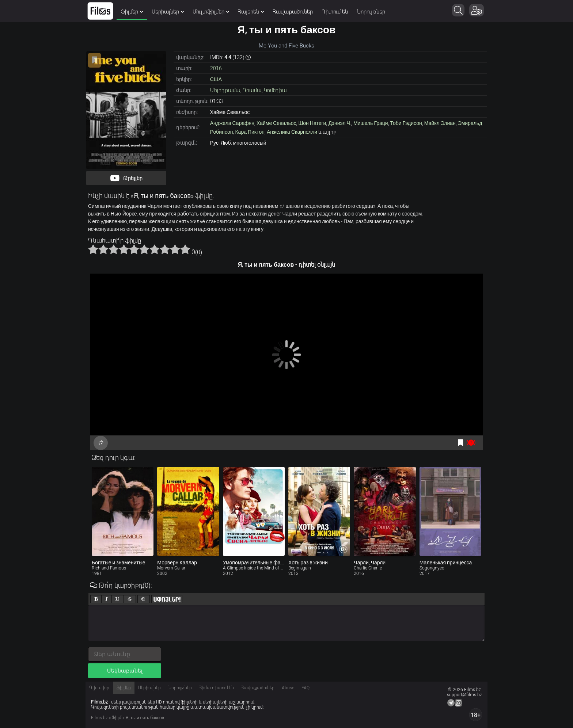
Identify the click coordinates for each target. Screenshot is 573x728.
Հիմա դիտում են (217, 688)
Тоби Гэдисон (406, 123)
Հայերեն (251, 12)
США (216, 79)
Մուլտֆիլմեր (211, 12)
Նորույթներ (371, 12)
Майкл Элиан (440, 123)
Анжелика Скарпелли (292, 132)
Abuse (288, 688)
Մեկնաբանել (125, 671)
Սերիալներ (168, 12)
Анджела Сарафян (232, 123)
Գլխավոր (99, 688)
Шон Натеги (312, 123)
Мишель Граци (371, 123)
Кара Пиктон (250, 132)
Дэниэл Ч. (340, 123)
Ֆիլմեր (132, 12)
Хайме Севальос (276, 123)
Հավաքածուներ (293, 12)
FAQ (306, 688)
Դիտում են (335, 12)
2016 (216, 68)
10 (185, 249)
